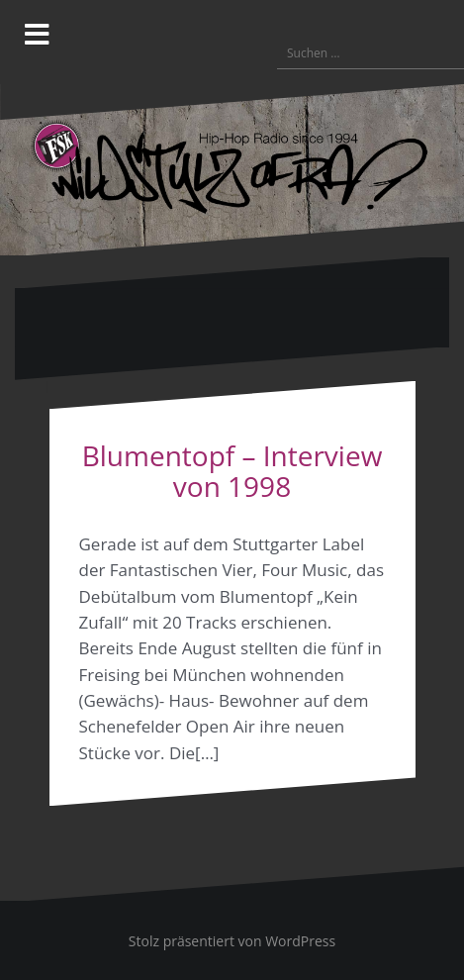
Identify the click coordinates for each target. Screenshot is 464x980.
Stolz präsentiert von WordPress (232, 941)
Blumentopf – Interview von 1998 (232, 471)
